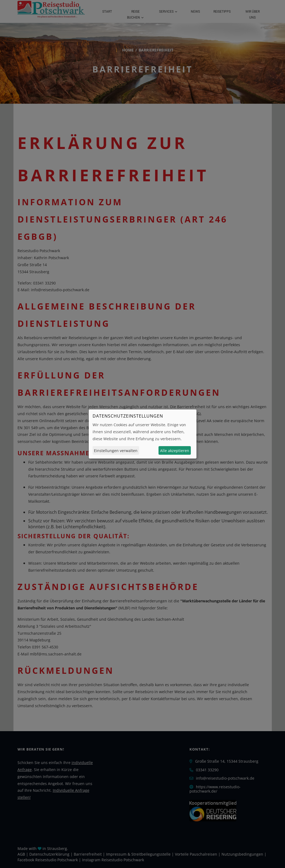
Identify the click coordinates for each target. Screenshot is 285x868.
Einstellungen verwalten (116, 451)
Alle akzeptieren (175, 451)
